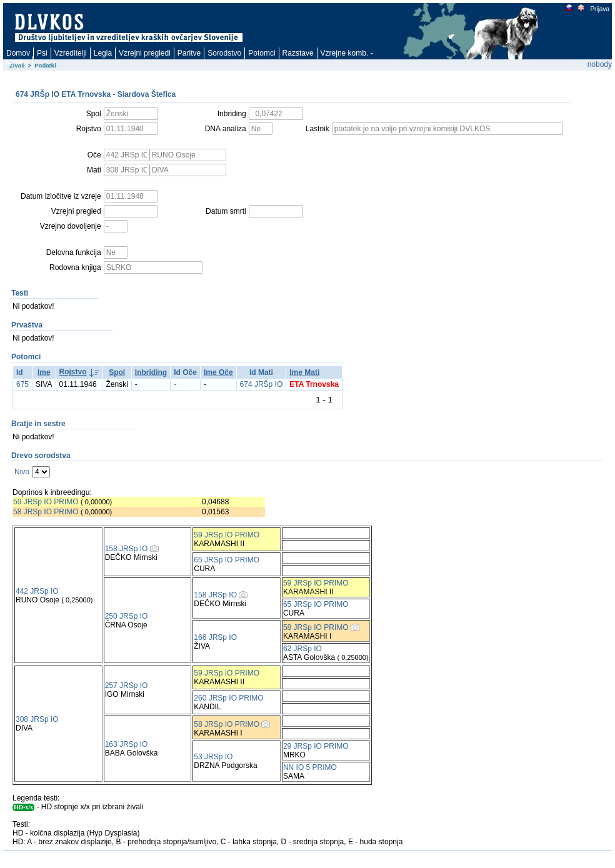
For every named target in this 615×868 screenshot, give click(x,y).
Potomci (262, 53)
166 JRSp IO (215, 637)
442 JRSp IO (37, 591)
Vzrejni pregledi (145, 53)
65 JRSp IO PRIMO (227, 560)
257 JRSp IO (127, 686)
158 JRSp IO (127, 549)
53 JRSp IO (213, 757)
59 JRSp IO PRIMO (46, 502)
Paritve (189, 53)
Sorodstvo (224, 53)
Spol (117, 372)
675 (22, 384)
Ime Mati (304, 372)
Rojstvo (73, 372)
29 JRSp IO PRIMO (316, 746)
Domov (18, 53)
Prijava (599, 9)
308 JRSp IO (37, 719)
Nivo (22, 472)
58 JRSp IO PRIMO (46, 512)
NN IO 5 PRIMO (310, 767)
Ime (44, 372)
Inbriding (151, 372)
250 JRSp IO (127, 616)
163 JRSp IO (127, 744)
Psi (42, 53)
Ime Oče (218, 372)
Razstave (298, 53)
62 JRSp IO (302, 649)
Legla (103, 53)
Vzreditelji (71, 53)
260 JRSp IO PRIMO (228, 698)
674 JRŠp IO (262, 384)
